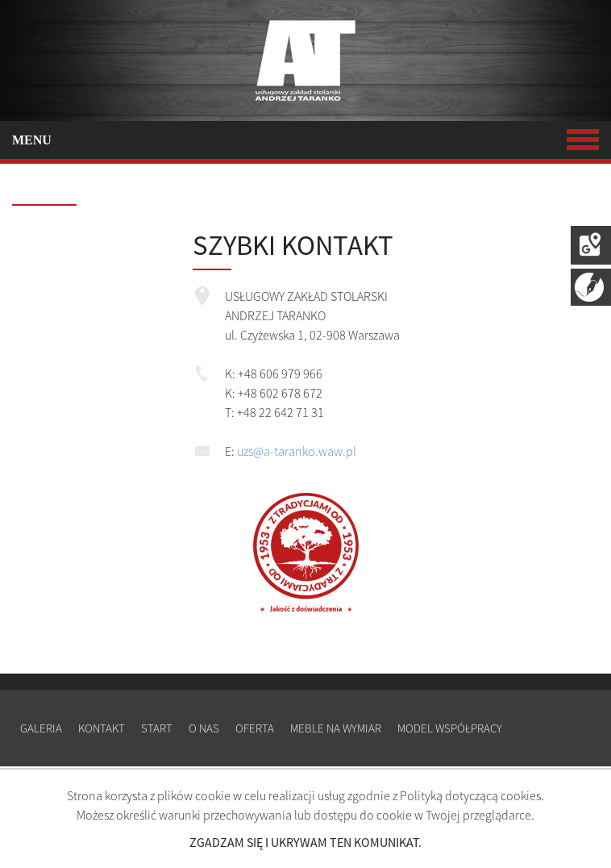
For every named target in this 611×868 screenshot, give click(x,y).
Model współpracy (450, 728)
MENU (305, 140)
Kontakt (102, 728)
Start (157, 728)
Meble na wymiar (336, 728)
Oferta (255, 728)
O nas (204, 728)
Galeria (41, 728)
